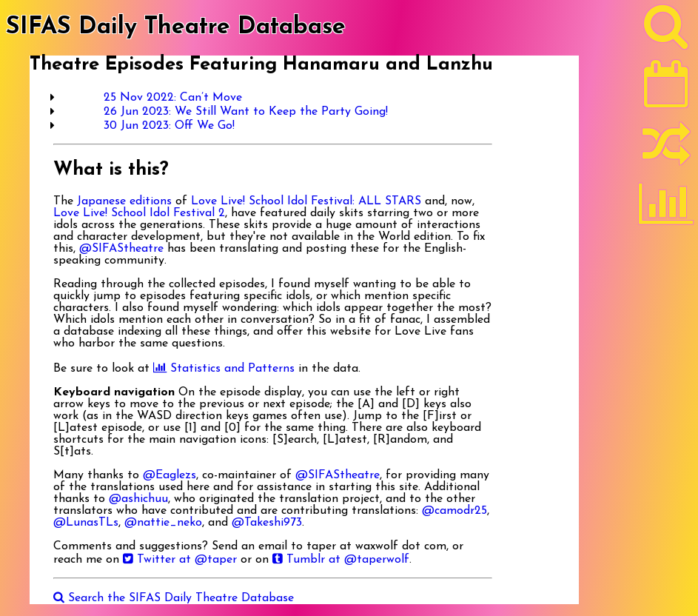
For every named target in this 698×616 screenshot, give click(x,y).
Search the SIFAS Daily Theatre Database (174, 598)
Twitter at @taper (180, 560)
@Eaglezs (170, 475)
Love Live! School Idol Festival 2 (139, 213)
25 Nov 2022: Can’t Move (173, 98)
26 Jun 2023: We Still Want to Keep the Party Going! (246, 112)
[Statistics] (666, 209)
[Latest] (666, 89)
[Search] (666, 30)
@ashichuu (138, 499)
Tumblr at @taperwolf (341, 560)
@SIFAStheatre (121, 249)
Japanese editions (124, 201)
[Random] (666, 150)
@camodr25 (454, 511)
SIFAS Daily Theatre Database (176, 27)
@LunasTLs (86, 523)
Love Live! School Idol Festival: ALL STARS (306, 201)
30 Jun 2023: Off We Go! (169, 126)
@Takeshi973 (267, 523)
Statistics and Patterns (224, 369)
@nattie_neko (163, 523)
